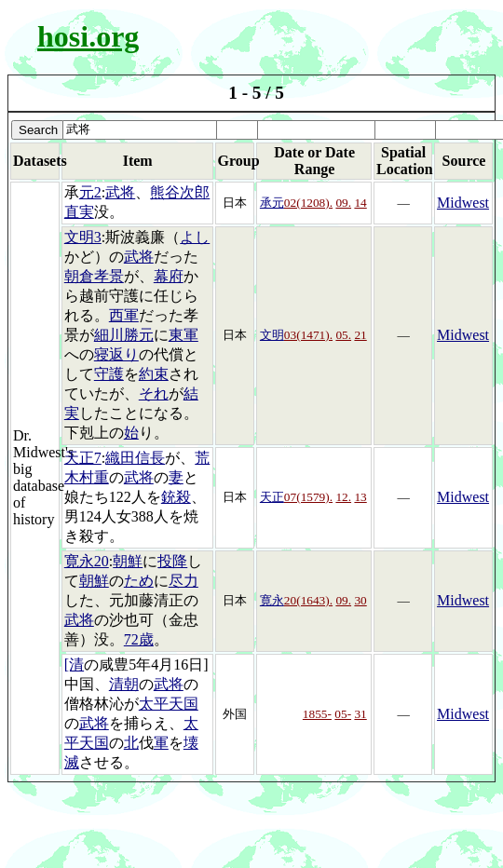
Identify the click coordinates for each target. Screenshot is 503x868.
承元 (272, 203)
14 (360, 203)
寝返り (116, 354)
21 (360, 335)
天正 (272, 497)
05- (343, 714)
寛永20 (87, 561)
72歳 (139, 639)
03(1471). (308, 335)
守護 (109, 374)
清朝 (124, 684)
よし (195, 237)
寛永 (272, 600)
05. (343, 335)
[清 (74, 665)
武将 (120, 192)
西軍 (124, 315)
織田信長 (135, 458)
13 (360, 497)
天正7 (83, 458)
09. (343, 203)
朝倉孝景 (94, 276)
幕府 (169, 276)
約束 (154, 374)
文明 (272, 335)
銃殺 (176, 497)
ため (139, 581)
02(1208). (308, 203)
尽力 (184, 581)
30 (360, 600)
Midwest (463, 203)
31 (360, 714)
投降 (172, 561)
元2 (90, 192)
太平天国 (169, 704)
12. (343, 497)
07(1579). (308, 497)
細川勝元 (124, 335)
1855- (317, 714)
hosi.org (88, 36)
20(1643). (308, 600)
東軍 (184, 335)
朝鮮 (128, 561)
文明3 (83, 237)
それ (154, 393)
